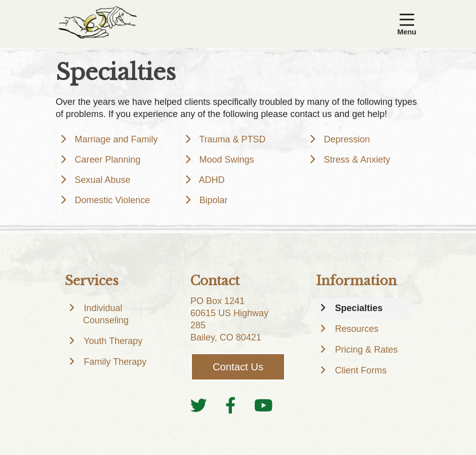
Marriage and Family (113, 139)
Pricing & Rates (363, 350)
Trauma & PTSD (229, 139)
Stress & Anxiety (353, 160)
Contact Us (238, 367)
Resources (353, 329)
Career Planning (104, 160)
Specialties (355, 308)
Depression (343, 139)
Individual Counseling (103, 314)
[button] (409, 24)
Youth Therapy (110, 341)
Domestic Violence (109, 200)
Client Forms (357, 370)
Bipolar (210, 200)
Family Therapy (112, 362)
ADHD (208, 180)
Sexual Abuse (99, 180)
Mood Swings (223, 160)
